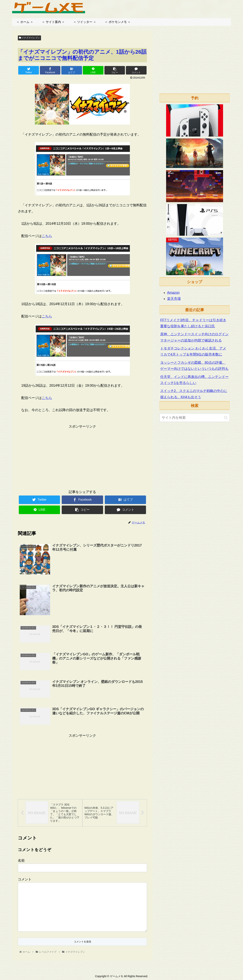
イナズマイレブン (29, 38)
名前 (21, 860)
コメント (25, 879)
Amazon (173, 293)
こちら (47, 236)
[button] (226, 418)
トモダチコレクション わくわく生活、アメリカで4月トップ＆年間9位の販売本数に (193, 351)
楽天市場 (174, 299)
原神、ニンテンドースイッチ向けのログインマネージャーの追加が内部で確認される (194, 337)
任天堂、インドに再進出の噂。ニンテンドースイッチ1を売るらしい (194, 380)
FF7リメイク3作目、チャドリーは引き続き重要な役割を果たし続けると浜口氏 (193, 323)
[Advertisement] (82, 456)
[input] (195, 418)
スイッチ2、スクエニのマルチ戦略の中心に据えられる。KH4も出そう (194, 394)
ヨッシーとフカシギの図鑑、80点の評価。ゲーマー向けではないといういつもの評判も (194, 366)
